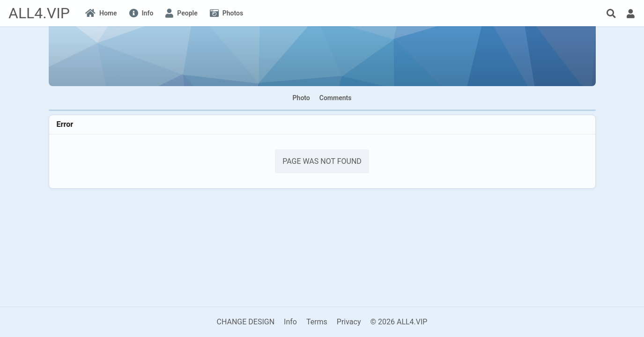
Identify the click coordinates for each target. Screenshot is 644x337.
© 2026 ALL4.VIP (399, 322)
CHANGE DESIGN (246, 322)
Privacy (349, 322)
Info (290, 322)
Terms (317, 322)
